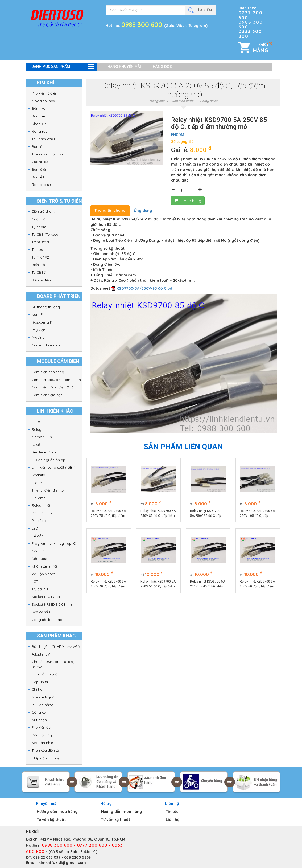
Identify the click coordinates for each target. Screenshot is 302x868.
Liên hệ (173, 820)
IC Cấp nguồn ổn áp (48, 460)
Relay (36, 429)
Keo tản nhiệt (43, 743)
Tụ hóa (37, 249)
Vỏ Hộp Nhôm (43, 574)
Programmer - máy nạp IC (54, 543)
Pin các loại (41, 521)
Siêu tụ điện (41, 280)
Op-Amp (39, 498)
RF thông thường (46, 307)
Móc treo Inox (43, 101)
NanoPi (38, 314)
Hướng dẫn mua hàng (57, 812)
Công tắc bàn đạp (47, 620)
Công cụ (39, 712)
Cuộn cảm (40, 219)
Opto (36, 422)
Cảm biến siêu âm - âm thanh (56, 380)
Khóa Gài (40, 124)
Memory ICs (42, 437)
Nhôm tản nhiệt (44, 566)
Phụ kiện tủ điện (44, 93)
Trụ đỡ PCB (41, 589)
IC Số (36, 445)
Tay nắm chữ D (44, 139)
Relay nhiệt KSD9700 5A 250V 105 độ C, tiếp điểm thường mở (258, 514)
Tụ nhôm (39, 227)
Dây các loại (42, 513)
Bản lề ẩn (40, 169)
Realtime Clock (44, 452)
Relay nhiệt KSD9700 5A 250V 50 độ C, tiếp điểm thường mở (158, 584)
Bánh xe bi (40, 116)
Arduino (38, 337)
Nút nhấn (39, 720)
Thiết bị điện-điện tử (48, 490)
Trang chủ (157, 101)
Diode (37, 483)
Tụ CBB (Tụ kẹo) (45, 234)
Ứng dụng (143, 211)
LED (35, 528)
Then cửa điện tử (45, 750)
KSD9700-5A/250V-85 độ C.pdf (145, 288)
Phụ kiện (38, 330)
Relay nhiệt (41, 505)
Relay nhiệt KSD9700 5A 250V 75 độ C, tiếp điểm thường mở (108, 514)
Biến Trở (38, 265)
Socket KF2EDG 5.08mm (52, 604)
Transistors (40, 242)
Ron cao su (41, 185)
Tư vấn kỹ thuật (51, 820)
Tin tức (172, 812)
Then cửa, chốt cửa (47, 154)
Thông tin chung (110, 210)
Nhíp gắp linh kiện (47, 758)
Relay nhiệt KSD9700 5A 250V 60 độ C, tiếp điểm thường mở (258, 584)
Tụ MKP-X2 (40, 257)
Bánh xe (38, 108)
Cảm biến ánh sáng (48, 372)
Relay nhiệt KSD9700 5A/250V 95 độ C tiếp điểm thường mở (206, 514)
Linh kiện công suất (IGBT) (54, 467)
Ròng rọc (40, 131)
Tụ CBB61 (39, 272)
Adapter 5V (41, 654)
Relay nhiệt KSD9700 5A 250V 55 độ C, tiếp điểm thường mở (208, 584)
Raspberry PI (42, 322)
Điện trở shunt (43, 211)
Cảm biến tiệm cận (47, 395)
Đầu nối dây (42, 735)
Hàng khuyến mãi (124, 67)
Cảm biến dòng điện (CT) (53, 387)
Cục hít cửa (41, 162)
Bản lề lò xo (42, 177)
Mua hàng (188, 201)
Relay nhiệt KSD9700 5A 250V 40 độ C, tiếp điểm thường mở (108, 584)
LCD (35, 582)
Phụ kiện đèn (42, 727)
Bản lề (37, 146)
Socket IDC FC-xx (46, 597)
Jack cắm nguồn (46, 674)
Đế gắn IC (40, 536)
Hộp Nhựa (40, 682)
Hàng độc (162, 67)
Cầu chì (38, 551)
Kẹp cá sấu (41, 612)
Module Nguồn (44, 697)
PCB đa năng (43, 705)
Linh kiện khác (182, 101)
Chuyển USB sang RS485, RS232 (53, 664)
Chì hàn (38, 689)
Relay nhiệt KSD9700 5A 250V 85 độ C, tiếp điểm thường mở (158, 514)
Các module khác (46, 345)
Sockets (38, 475)
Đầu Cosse (41, 559)
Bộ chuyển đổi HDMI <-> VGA (56, 646)
